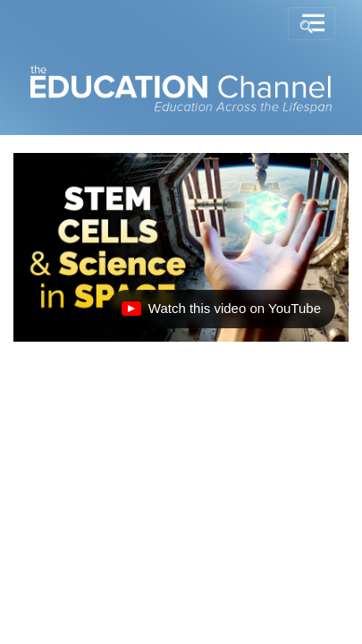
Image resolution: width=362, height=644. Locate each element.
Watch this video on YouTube (221, 313)
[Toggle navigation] (311, 24)
